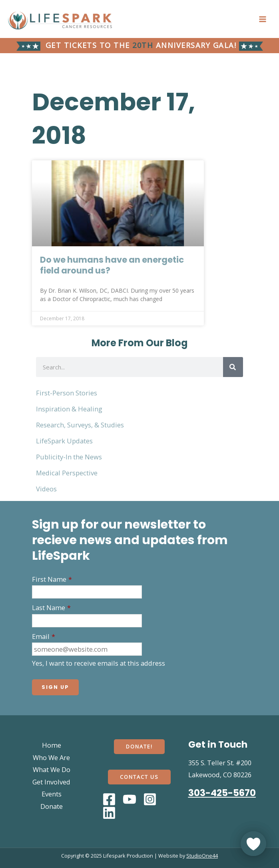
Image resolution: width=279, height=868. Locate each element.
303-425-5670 (222, 793)
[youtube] (131, 799)
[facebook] (110, 799)
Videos (46, 489)
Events (52, 794)
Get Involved (51, 782)
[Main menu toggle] (262, 19)
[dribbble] (110, 813)
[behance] (151, 799)
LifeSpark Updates (64, 441)
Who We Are (51, 757)
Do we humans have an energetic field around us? (112, 265)
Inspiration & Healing (69, 409)
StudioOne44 (202, 856)
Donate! (139, 746)
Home (52, 745)
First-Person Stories (67, 393)
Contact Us (139, 777)
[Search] (233, 367)
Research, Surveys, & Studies (80, 425)
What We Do (52, 769)
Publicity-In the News (69, 457)
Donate (52, 806)
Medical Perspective (67, 473)
